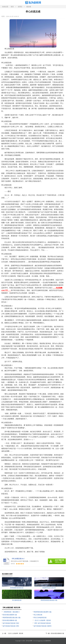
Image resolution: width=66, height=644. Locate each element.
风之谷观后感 (38, 615)
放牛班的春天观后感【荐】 (11, 626)
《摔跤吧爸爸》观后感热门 (11, 612)
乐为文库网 (29, 641)
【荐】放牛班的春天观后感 (42, 623)
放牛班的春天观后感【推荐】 (43, 626)
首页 (12, 7)
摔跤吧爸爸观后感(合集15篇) (12, 618)
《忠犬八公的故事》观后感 (42, 620)
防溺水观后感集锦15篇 (10, 620)
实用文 (20, 7)
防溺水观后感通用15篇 (10, 615)
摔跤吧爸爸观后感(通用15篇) (43, 612)
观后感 (29, 7)
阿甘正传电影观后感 (40, 618)
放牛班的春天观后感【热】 (11, 623)
